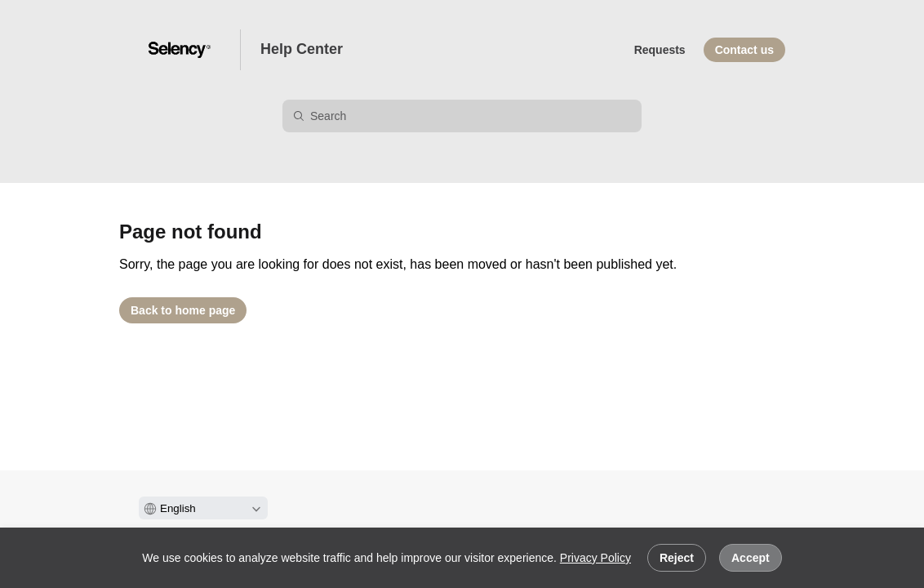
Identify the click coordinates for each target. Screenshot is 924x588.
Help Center (302, 49)
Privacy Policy (595, 558)
